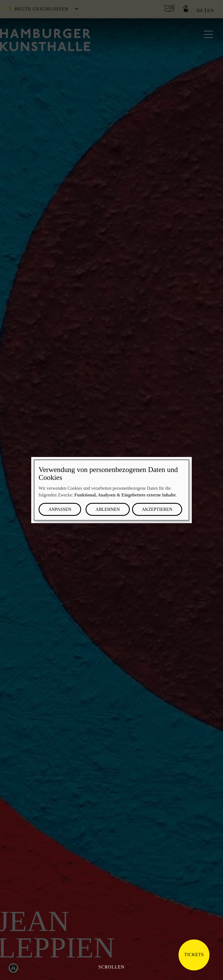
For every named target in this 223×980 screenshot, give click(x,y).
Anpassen (60, 509)
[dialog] (111, 490)
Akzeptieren (157, 509)
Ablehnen (108, 509)
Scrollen (112, 967)
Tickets (194, 955)
